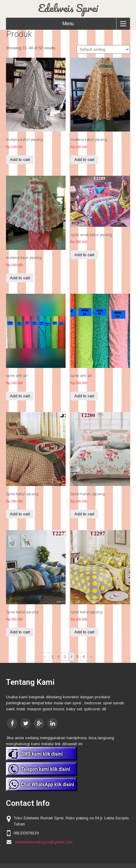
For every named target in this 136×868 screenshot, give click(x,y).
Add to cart (20, 160)
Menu (68, 24)
